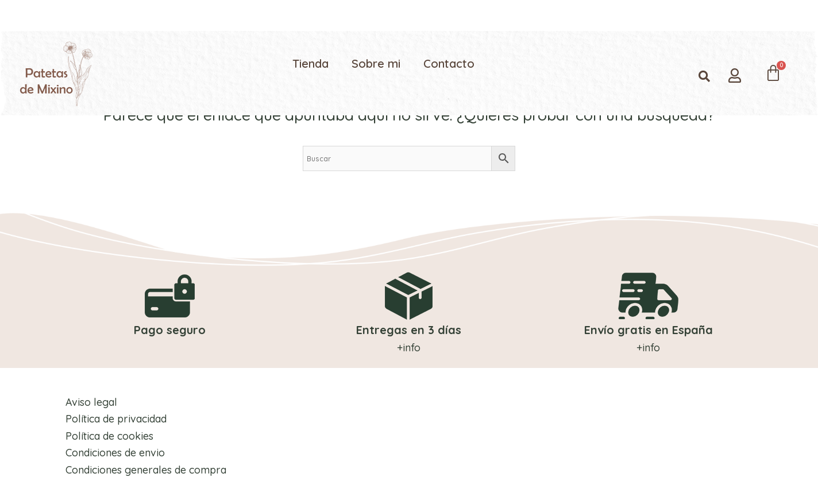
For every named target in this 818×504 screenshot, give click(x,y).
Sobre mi (376, 63)
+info (409, 347)
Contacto (449, 63)
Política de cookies (108, 435)
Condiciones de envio (114, 453)
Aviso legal (90, 402)
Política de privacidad (115, 418)
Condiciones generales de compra (145, 469)
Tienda (310, 63)
